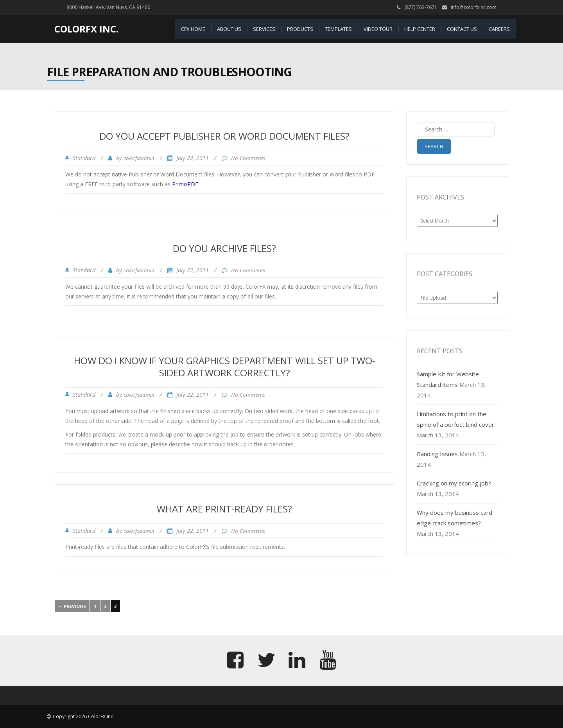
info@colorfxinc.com (474, 7)
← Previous (72, 606)
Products (300, 29)
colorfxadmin (139, 158)
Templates (338, 29)
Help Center (420, 29)
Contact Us (462, 29)
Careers (499, 29)
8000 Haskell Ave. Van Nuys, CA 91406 (108, 7)
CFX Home (193, 29)
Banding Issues (437, 454)
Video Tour (378, 29)
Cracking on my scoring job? (454, 483)
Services (264, 29)
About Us (229, 29)
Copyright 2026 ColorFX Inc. (83, 716)
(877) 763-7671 (421, 7)
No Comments (248, 158)
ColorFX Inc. (86, 29)
